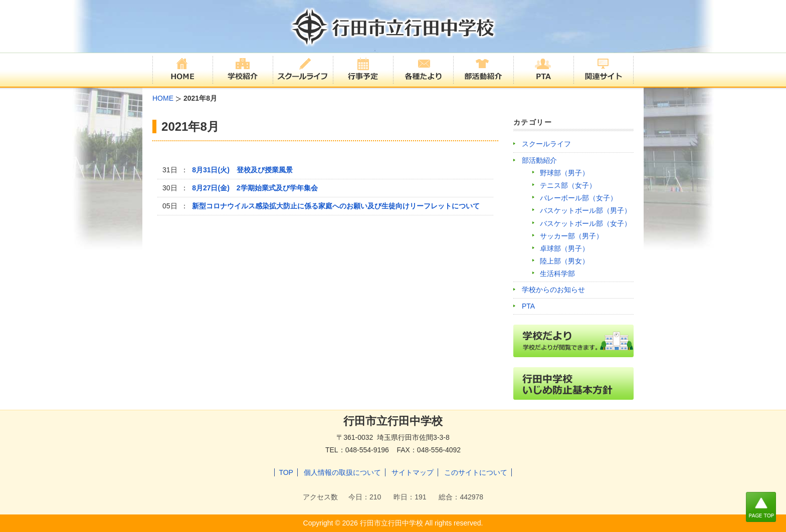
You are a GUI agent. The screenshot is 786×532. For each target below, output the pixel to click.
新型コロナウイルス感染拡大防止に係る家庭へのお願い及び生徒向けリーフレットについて (336, 206)
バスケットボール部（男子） (585, 210)
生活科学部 (557, 274)
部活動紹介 (539, 160)
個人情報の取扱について (342, 472)
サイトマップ (413, 472)
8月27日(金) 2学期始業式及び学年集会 (255, 188)
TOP (286, 472)
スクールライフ (546, 144)
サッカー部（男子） (571, 236)
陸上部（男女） (564, 261)
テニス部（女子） (568, 185)
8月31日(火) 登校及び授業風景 (242, 170)
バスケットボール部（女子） (585, 223)
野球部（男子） (564, 173)
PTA (528, 306)
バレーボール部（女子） (578, 198)
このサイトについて (476, 472)
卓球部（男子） (564, 248)
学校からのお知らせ (553, 290)
